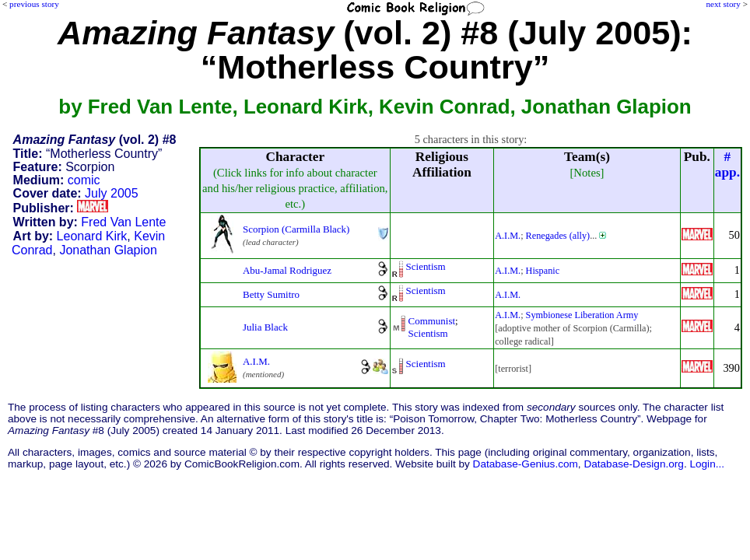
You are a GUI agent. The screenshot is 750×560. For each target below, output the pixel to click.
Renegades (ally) (558, 236)
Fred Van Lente (123, 222)
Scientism (426, 266)
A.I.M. (508, 236)
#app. (727, 164)
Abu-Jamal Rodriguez (287, 270)
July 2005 (112, 193)
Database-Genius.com (526, 464)
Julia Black (265, 327)
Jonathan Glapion (108, 250)
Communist (432, 321)
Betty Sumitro (271, 294)
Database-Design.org (633, 464)
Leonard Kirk (92, 236)
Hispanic (543, 271)
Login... (707, 464)
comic (84, 180)
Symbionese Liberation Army (582, 315)
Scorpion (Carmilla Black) (296, 229)
